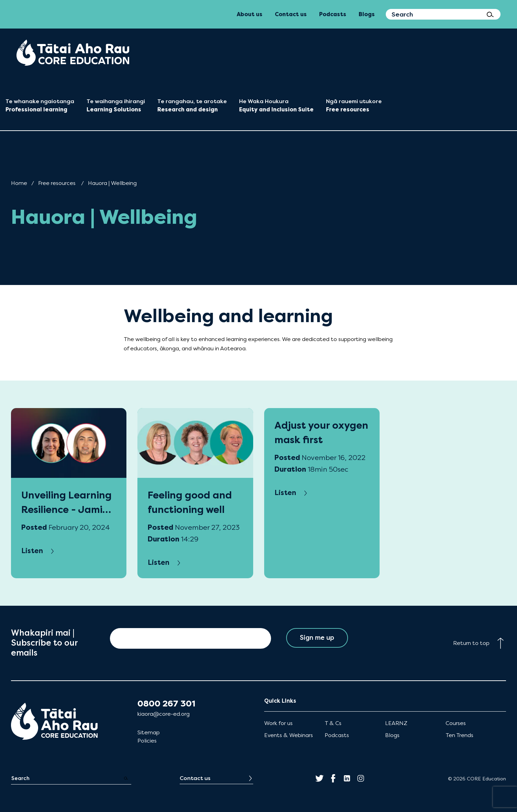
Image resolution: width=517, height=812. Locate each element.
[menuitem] (73, 53)
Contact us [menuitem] (291, 14)
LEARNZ (396, 723)
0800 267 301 (166, 704)
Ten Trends (459, 735)
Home (19, 183)
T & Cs (333, 723)
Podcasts (337, 735)
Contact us (195, 778)
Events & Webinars (289, 735)
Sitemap (149, 732)
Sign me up (317, 638)
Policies (147, 741)
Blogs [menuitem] (367, 14)
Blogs (392, 735)
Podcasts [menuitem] (333, 14)
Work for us (278, 723)
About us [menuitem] (250, 14)
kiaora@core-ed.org (164, 714)
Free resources (57, 183)
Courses (456, 723)
